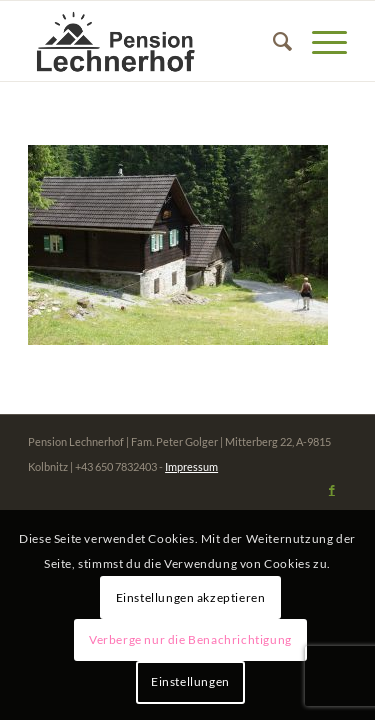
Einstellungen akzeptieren (191, 597)
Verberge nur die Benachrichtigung (190, 639)
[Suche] (272, 41)
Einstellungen (190, 681)
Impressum (191, 466)
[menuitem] (272, 41)
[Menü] (319, 41)
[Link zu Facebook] (332, 490)
